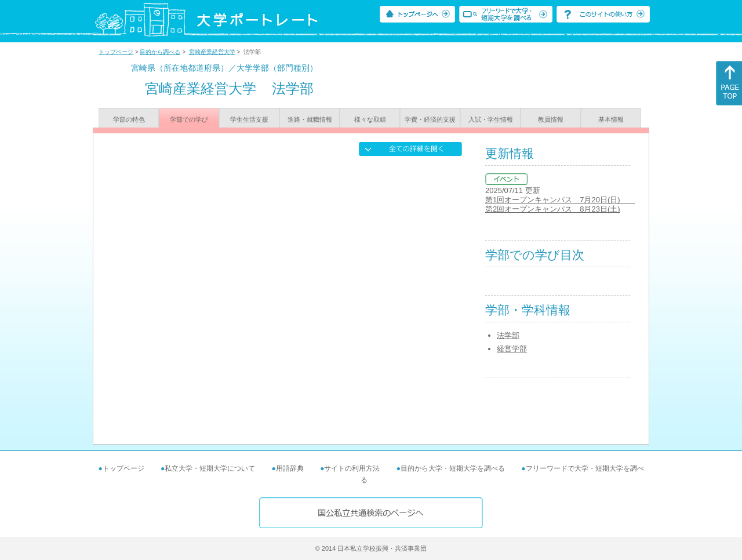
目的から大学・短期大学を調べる (453, 468)
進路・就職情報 (310, 119)
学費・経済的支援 (430, 119)
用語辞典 (290, 468)
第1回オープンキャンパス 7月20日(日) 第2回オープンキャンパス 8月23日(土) (560, 204)
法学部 (508, 335)
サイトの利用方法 (352, 468)
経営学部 (512, 349)
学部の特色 (129, 119)
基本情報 (611, 119)
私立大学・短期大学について (210, 468)
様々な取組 (370, 119)
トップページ (116, 52)
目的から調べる (160, 52)
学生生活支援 (249, 119)
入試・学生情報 (491, 119)
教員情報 (551, 119)
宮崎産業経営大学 (212, 52)
